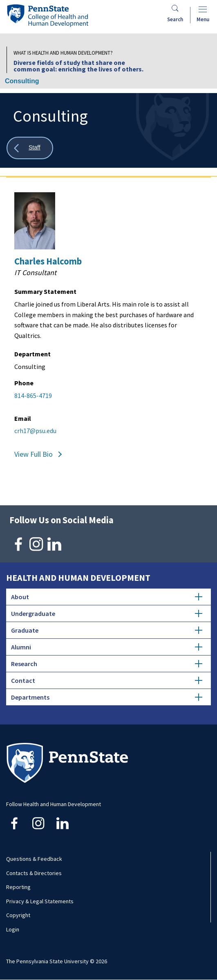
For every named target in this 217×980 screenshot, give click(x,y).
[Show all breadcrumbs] (30, 148)
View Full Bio (34, 454)
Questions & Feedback (34, 859)
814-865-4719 (33, 396)
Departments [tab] (107, 697)
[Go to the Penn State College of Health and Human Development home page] (47, 15)
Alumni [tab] (107, 647)
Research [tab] (107, 664)
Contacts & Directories (34, 873)
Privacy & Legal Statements (40, 901)
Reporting (18, 887)
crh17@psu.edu (35, 431)
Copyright (18, 915)
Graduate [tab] (107, 630)
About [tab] (107, 597)
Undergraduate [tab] (107, 613)
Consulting (22, 81)
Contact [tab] (107, 680)
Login (13, 929)
